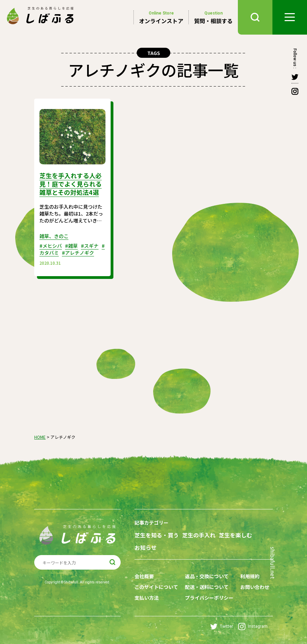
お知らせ (146, 548)
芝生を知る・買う (157, 535)
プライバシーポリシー (209, 598)
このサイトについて (156, 587)
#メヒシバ (51, 246)
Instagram (253, 627)
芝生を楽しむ (235, 535)
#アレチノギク (78, 253)
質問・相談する (213, 17)
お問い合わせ (255, 587)
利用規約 (250, 576)
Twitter (222, 627)
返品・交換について (207, 576)
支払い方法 (147, 598)
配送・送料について (207, 587)
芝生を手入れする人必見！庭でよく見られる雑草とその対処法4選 (71, 184)
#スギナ (90, 246)
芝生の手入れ (199, 535)
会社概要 (144, 576)
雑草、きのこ (54, 236)
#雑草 (71, 246)
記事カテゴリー (151, 523)
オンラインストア (161, 17)
